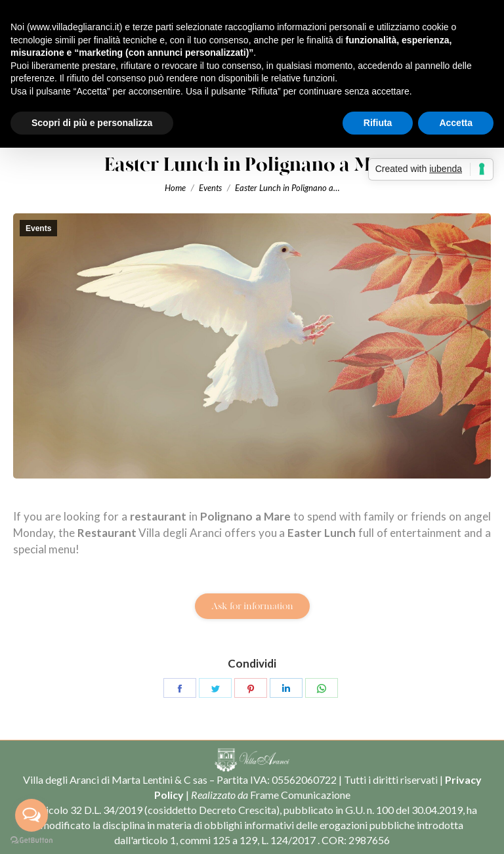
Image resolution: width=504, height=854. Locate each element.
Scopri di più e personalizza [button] (92, 123)
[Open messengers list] (31, 815)
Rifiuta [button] (378, 123)
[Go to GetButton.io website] (31, 841)
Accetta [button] (456, 123)
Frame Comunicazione (300, 795)
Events (38, 228)
